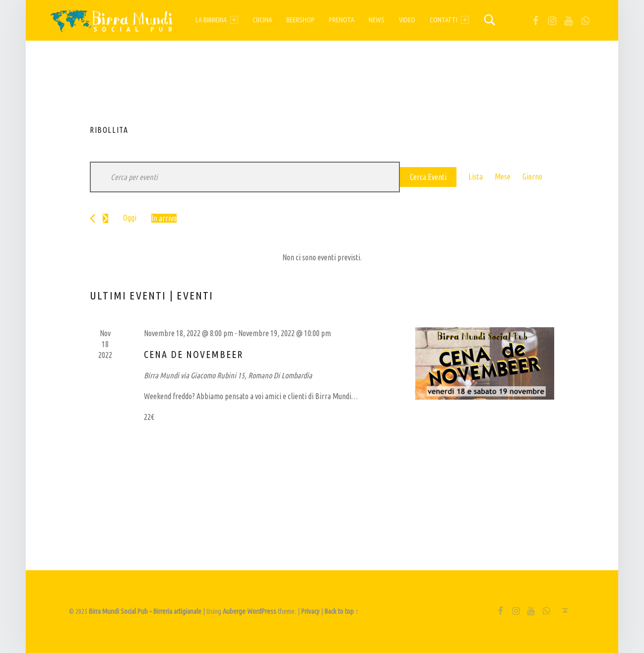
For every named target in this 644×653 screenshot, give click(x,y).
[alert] (322, 258)
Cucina (262, 20)
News (377, 20)
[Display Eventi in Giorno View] (532, 177)
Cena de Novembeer (193, 355)
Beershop (300, 20)
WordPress (262, 611)
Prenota (342, 20)
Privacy (310, 611)
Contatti (449, 20)
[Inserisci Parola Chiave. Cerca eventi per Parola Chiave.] (245, 177)
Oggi (130, 218)
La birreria (217, 20)
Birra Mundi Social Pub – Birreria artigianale (145, 611)
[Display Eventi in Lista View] (476, 177)
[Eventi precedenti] (93, 218)
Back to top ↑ (342, 611)
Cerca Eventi (428, 177)
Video (407, 20)
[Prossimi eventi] (105, 218)
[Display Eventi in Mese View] (503, 177)
